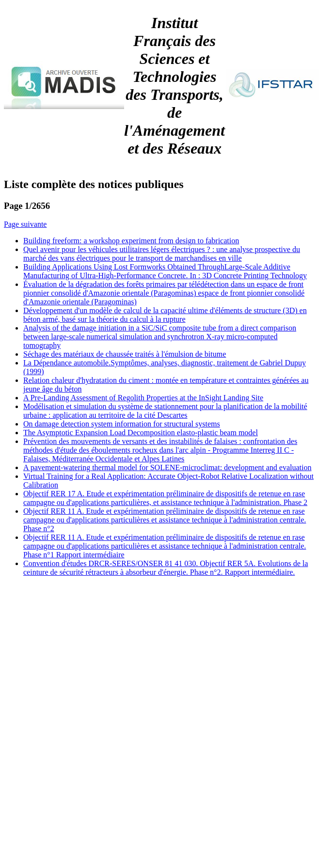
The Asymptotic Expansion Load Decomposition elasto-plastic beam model (141, 433)
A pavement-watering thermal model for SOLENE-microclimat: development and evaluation (167, 467)
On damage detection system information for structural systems (122, 424)
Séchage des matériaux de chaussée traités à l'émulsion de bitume (125, 354)
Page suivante (25, 224)
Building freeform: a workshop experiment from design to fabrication (131, 241)
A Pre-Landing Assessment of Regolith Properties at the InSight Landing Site (143, 398)
